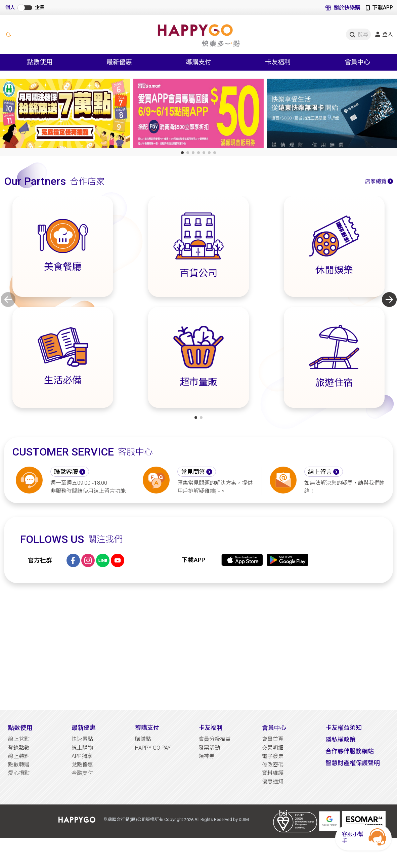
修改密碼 (273, 765)
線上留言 (320, 472)
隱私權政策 (341, 739)
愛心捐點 (19, 773)
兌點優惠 (82, 765)
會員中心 (274, 728)
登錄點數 (19, 748)
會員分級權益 (215, 739)
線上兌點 (19, 739)
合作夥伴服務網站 (350, 751)
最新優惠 (84, 728)
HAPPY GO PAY (153, 748)
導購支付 (147, 728)
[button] (182, 153)
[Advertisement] (198, 646)
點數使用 (20, 728)
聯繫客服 (66, 472)
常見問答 (193, 472)
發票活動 (209, 748)
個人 (10, 8)
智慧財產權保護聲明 (353, 763)
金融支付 (82, 773)
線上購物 (82, 748)
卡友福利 (211, 728)
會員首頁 (273, 739)
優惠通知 (273, 781)
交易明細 (273, 748)
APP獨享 (82, 756)
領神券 (207, 756)
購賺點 (143, 739)
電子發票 (273, 756)
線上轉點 (19, 756)
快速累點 (82, 739)
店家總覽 (376, 181)
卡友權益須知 (344, 728)
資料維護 (273, 773)
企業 (40, 8)
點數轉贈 (19, 765)
